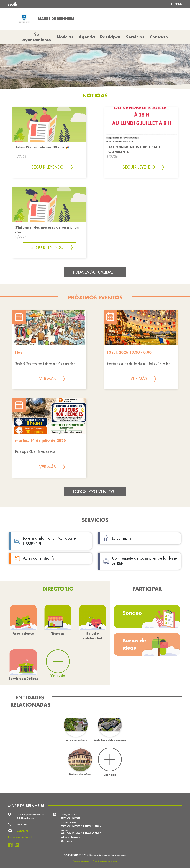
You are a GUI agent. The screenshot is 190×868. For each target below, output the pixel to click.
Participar (110, 37)
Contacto (159, 37)
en (172, 4)
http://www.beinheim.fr (20, 837)
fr (167, 4)
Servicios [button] (135, 37)
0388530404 (23, 824)
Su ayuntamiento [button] (37, 37)
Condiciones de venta (105, 862)
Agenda (87, 37)
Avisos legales (81, 862)
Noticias (65, 37)
